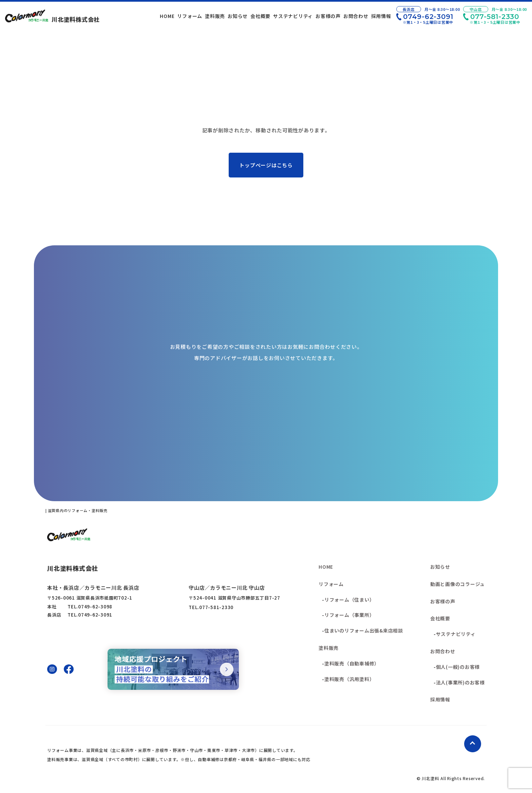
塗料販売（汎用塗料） (349, 679)
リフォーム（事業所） (349, 615)
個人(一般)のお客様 (458, 667)
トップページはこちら (266, 165)
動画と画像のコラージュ (458, 584)
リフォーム (331, 584)
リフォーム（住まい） (349, 600)
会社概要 (440, 618)
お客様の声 (443, 601)
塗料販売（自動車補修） (352, 663)
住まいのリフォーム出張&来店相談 (364, 630)
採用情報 (440, 699)
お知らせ (440, 567)
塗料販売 (329, 648)
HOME (326, 567)
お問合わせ (443, 651)
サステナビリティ (456, 634)
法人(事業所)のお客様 (460, 682)
